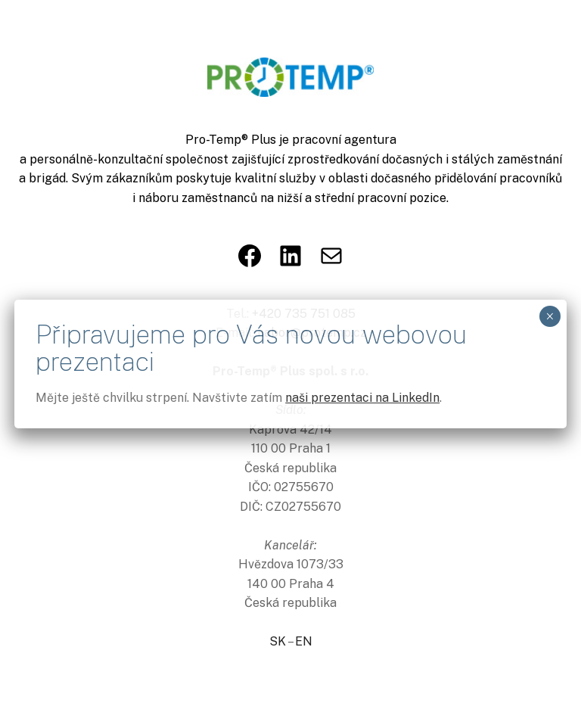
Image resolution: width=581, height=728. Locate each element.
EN (304, 641)
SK (278, 641)
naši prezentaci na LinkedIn (362, 398)
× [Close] (550, 316)
